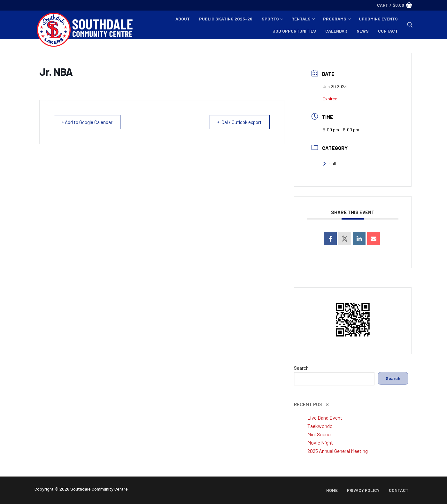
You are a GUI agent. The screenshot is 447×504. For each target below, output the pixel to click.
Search (301, 368)
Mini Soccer (320, 434)
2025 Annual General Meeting (338, 451)
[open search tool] (410, 25)
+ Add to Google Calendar (89, 122)
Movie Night (320, 442)
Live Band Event (325, 418)
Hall (329, 163)
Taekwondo (320, 426)
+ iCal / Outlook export (238, 122)
